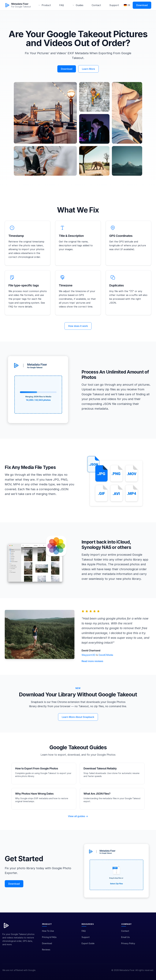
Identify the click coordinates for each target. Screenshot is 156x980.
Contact (96, 5)
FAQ (62, 5)
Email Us (126, 941)
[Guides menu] (78, 5)
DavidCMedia (106, 659)
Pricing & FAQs (49, 941)
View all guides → (78, 820)
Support (114, 5)
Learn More (89, 69)
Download (142, 5)
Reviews (46, 954)
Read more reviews (92, 665)
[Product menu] (44, 5)
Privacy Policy (128, 947)
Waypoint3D (89, 659)
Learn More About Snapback (78, 721)
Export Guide (88, 947)
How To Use (48, 935)
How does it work (78, 330)
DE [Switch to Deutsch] (127, 5)
